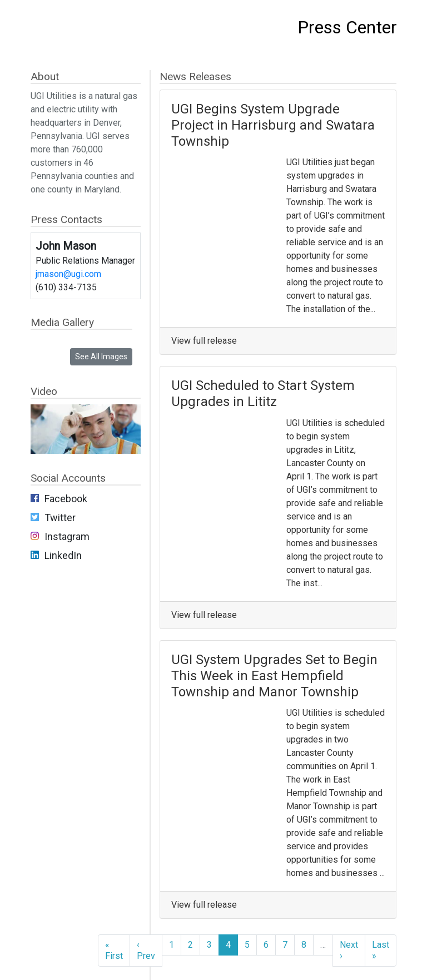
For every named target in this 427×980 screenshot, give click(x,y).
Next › (349, 950)
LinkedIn (63, 555)
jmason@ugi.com (68, 274)
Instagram (67, 536)
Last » (381, 950)
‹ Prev (146, 950)
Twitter (60, 518)
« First (114, 950)
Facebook (66, 499)
